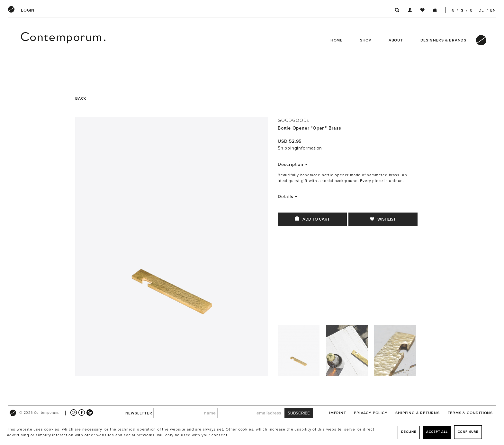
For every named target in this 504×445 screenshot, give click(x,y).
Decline (409, 432)
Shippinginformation (300, 148)
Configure (468, 432)
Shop (366, 40)
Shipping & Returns (417, 413)
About (396, 40)
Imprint (338, 413)
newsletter (139, 413)
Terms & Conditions (470, 413)
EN (493, 10)
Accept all (437, 432)
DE (481, 10)
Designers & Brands (443, 40)
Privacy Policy (371, 413)
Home (337, 40)
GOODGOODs (293, 120)
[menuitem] (28, 10)
